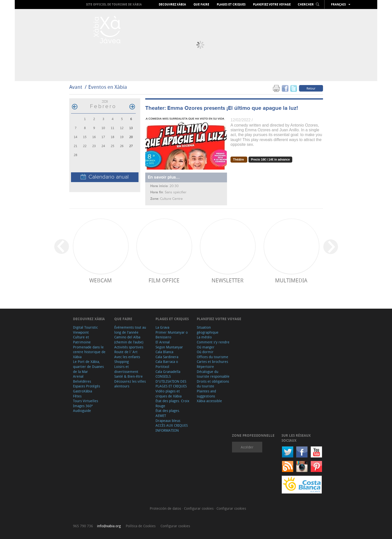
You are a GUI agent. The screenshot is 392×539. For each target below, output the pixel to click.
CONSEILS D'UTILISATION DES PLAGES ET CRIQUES (171, 381)
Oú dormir (205, 352)
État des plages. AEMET (168, 413)
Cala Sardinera (167, 357)
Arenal (78, 376)
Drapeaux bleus (168, 421)
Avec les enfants (127, 357)
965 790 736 (83, 526)
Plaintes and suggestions (206, 394)
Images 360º (83, 406)
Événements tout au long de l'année (130, 330)
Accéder (247, 447)
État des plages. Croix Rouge (172, 403)
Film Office (164, 280)
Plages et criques (231, 5)
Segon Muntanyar (169, 347)
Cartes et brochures (212, 362)
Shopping (121, 362)
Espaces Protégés (86, 386)
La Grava (162, 327)
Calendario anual (105, 177)
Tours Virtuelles (85, 401)
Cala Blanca (164, 352)
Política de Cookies (141, 526)
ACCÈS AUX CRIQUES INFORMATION (172, 428)
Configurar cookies (199, 508)
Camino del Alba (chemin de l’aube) (129, 340)
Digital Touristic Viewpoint (85, 330)
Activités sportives (129, 347)
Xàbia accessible (209, 401)
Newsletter (227, 280)
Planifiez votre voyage (272, 5)
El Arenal (163, 342)
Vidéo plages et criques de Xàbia (168, 394)
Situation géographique (208, 330)
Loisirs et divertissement (126, 369)
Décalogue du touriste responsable (213, 374)
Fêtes (77, 396)
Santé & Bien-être (128, 376)
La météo (204, 337)
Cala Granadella (168, 372)
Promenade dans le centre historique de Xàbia (89, 352)
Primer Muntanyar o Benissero (172, 335)
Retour (311, 88)
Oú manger (206, 347)
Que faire (201, 5)
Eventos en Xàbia (108, 87)
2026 (105, 101)
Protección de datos (166, 508)
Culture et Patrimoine (82, 340)
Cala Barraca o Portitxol (167, 364)
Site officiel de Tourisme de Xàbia (114, 4)
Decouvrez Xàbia (172, 5)
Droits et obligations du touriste (213, 384)
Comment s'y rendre (213, 342)
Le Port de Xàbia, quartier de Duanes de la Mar (88, 366)
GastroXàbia (82, 391)
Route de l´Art (126, 352)
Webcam (100, 280)
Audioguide (82, 411)
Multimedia (291, 280)
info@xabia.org (109, 526)
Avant (76, 87)
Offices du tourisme (212, 357)
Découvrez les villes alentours (130, 384)
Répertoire (205, 367)
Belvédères (82, 381)
